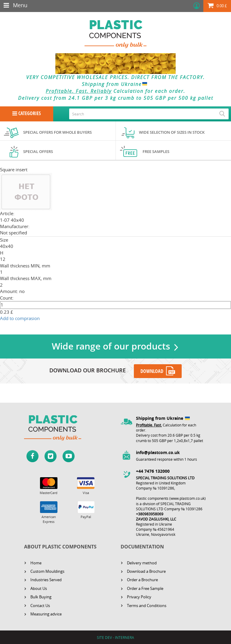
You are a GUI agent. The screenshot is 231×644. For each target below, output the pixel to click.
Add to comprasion (20, 318)
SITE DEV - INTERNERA (115, 637)
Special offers (38, 151)
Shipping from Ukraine (116, 84)
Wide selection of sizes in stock (172, 132)
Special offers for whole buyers (57, 132)
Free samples (156, 151)
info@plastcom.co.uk (158, 452)
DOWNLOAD (152, 371)
